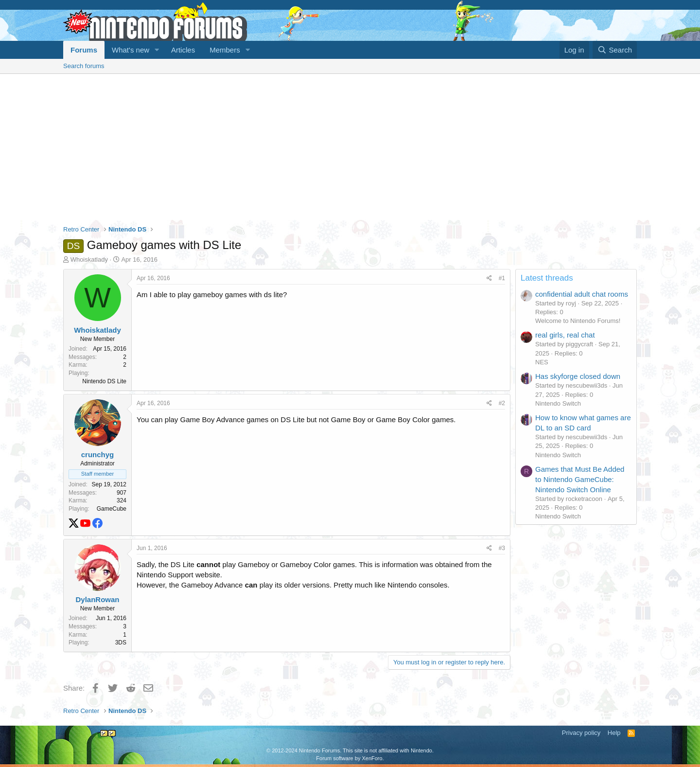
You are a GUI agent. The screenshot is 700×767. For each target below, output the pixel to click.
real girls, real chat (565, 335)
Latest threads (547, 278)
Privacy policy (581, 733)
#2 (502, 403)
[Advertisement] (350, 147)
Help (614, 733)
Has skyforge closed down (578, 376)
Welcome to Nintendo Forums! (578, 321)
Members (225, 50)
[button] (157, 50)
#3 (502, 548)
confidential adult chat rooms (582, 294)
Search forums (84, 66)
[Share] (489, 278)
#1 (502, 278)
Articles (183, 50)
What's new (131, 50)
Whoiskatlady (89, 259)
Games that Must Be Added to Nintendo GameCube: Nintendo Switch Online (580, 479)
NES (542, 362)
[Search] (615, 50)
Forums (84, 50)
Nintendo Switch (558, 403)
